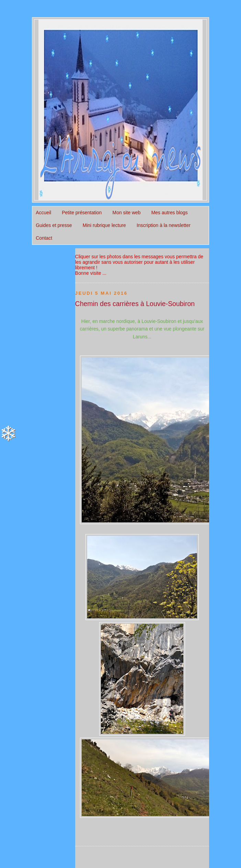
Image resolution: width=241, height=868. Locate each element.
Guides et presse (54, 225)
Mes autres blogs (170, 213)
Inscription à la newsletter (164, 225)
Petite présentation (82, 213)
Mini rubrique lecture (104, 225)
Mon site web (127, 213)
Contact (44, 238)
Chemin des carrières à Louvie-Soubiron (135, 304)
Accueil (43, 213)
